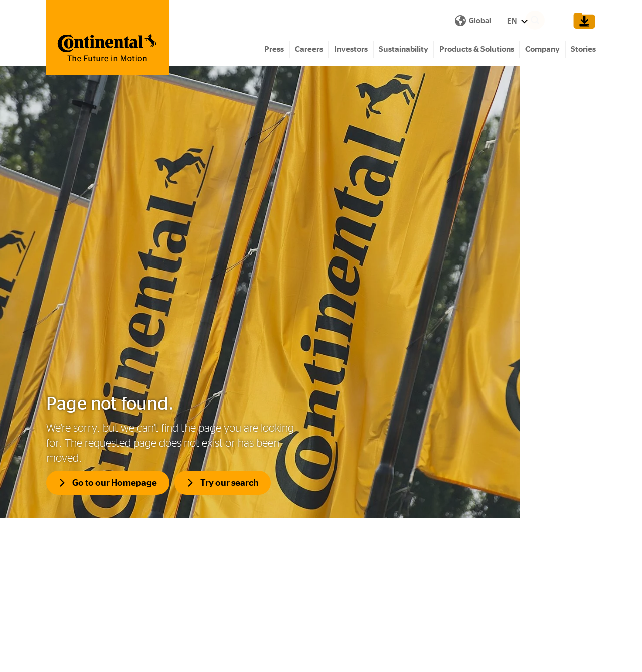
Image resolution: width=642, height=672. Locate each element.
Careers (309, 50)
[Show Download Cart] (582, 21)
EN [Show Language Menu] (339, 21)
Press (274, 50)
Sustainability (404, 50)
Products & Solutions (477, 50)
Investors (351, 50)
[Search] (550, 21)
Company (542, 50)
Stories (583, 50)
